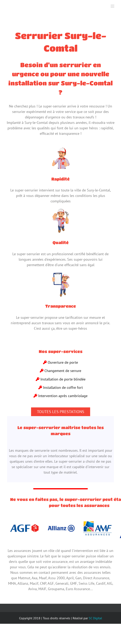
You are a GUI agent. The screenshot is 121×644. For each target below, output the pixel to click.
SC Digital (95, 618)
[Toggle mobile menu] (113, 6)
